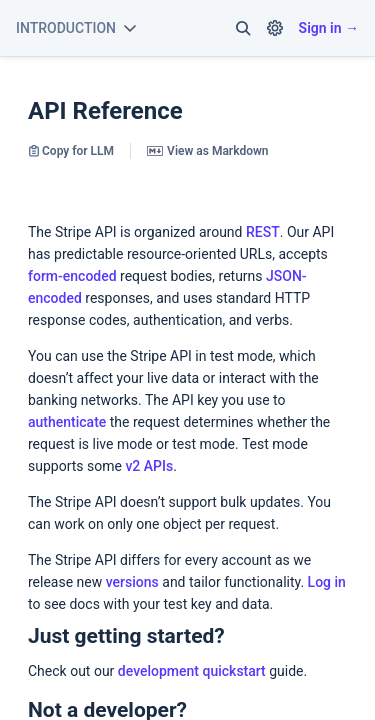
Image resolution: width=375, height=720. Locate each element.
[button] (243, 28)
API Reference (105, 111)
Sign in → (329, 28)
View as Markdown (207, 151)
